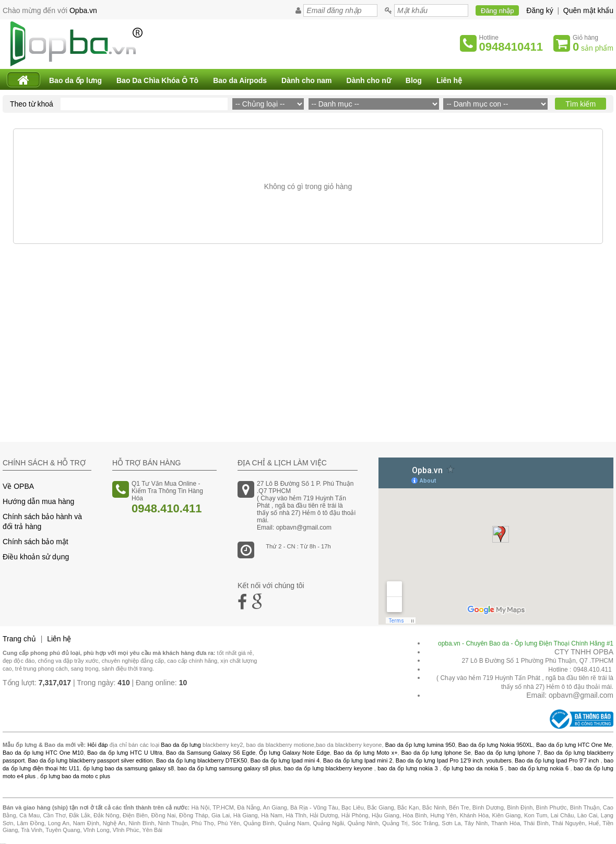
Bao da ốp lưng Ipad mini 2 (358, 760)
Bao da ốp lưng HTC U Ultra (125, 753)
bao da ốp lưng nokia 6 (538, 768)
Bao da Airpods (240, 80)
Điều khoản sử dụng (36, 557)
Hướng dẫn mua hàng (38, 501)
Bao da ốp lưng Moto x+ (366, 753)
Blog (414, 80)
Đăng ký (540, 10)
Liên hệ (449, 80)
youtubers (499, 760)
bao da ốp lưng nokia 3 (407, 768)
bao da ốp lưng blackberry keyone (328, 768)
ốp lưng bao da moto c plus (75, 776)
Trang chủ (19, 639)
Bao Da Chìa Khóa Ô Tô (157, 80)
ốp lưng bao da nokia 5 (473, 768)
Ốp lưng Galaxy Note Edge (294, 753)
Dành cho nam (306, 80)
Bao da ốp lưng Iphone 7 (507, 753)
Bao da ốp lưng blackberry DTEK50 (202, 760)
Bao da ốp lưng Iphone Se (436, 753)
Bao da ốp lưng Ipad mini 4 (285, 760)
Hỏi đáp (97, 745)
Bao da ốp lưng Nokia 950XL (496, 745)
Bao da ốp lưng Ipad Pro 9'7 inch (557, 760)
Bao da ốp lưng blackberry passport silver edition (90, 760)
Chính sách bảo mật (35, 542)
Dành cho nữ (369, 80)
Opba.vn (83, 10)
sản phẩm (593, 47)
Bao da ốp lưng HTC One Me (574, 745)
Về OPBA (18, 486)
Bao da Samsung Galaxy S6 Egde (211, 753)
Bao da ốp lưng (75, 80)
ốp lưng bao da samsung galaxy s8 (128, 768)
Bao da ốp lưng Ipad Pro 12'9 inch (440, 760)
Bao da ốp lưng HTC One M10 (43, 753)
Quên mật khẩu (588, 10)
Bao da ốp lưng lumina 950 (420, 745)
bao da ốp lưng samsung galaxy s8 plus (229, 768)
